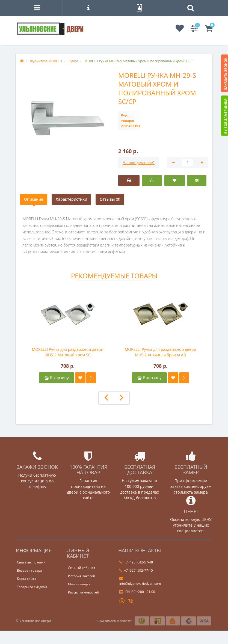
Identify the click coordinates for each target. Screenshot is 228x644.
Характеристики (71, 199)
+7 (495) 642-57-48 (136, 562)
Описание (34, 199)
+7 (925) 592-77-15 (136, 570)
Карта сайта (27, 579)
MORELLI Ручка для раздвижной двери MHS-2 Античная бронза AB (161, 352)
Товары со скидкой (32, 587)
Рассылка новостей (84, 592)
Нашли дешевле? (139, 163)
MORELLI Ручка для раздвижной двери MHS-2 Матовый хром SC (68, 352)
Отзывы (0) (110, 199)
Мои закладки (79, 584)
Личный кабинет (82, 568)
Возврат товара (29, 570)
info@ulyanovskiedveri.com (140, 581)
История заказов (82, 576)
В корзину (57, 378)
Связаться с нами (31, 562)
